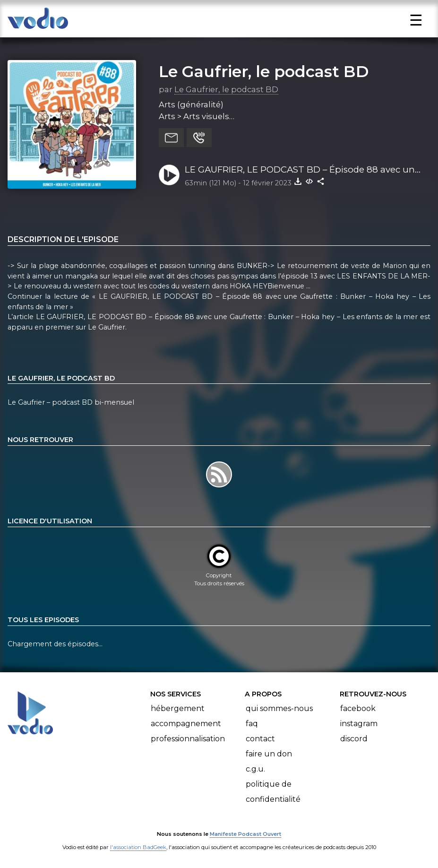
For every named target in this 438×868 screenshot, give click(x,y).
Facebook (358, 708)
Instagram (359, 724)
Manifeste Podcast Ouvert (245, 834)
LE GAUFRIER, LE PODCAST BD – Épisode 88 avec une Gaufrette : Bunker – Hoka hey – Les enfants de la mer (302, 170)
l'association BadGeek (138, 847)
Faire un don (269, 754)
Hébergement (178, 708)
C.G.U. (255, 769)
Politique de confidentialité (273, 792)
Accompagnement (186, 724)
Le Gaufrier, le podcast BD (264, 71)
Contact (260, 739)
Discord (354, 739)
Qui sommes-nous (279, 708)
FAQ (252, 724)
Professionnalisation (188, 739)
